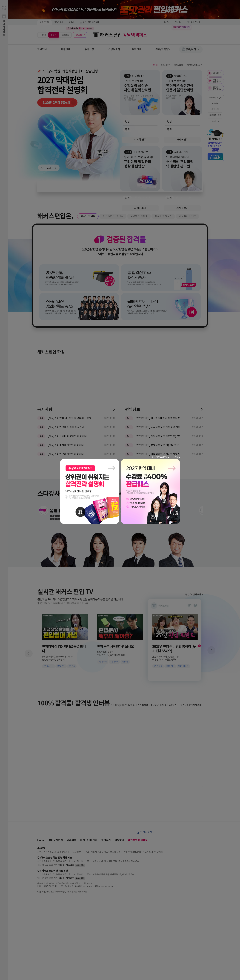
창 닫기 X (176, 457)
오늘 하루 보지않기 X (160, 457)
